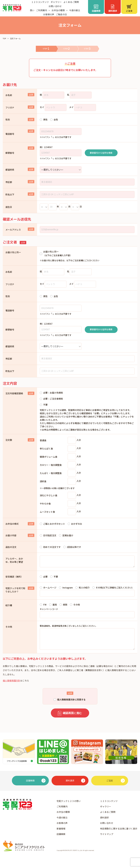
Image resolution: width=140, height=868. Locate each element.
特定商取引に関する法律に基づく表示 (119, 834)
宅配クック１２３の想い (69, 806)
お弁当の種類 (63, 817)
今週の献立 (75, 10)
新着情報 (61, 834)
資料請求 (104, 823)
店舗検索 (61, 839)
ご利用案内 (62, 812)
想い (32, 10)
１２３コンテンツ (109, 806)
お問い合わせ (55, 6)
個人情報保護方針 (11, 686)
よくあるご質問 (108, 817)
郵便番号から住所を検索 (101, 153)
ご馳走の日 (61, 14)
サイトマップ (107, 839)
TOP (4, 38)
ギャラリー (106, 812)
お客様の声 (49, 14)
